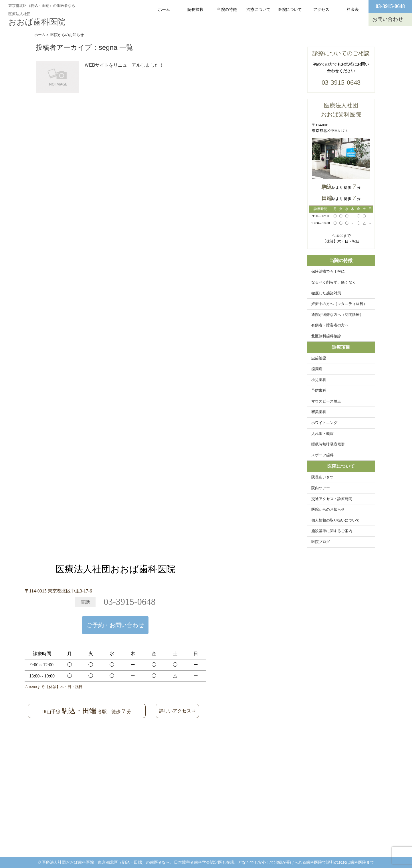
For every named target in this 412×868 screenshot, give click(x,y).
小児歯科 (319, 380)
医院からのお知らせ (328, 510)
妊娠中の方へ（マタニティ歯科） (339, 304)
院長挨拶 (195, 10)
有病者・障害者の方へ (330, 325)
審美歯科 (319, 412)
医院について (290, 10)
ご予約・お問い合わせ (115, 625)
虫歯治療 (319, 358)
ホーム (164, 10)
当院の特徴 (227, 10)
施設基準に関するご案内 (332, 531)
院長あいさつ (322, 477)
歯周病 (317, 369)
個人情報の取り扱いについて (335, 520)
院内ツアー (321, 488)
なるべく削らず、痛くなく (334, 282)
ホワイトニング (324, 423)
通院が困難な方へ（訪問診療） (337, 315)
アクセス (321, 10)
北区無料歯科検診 (326, 336)
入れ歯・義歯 (322, 434)
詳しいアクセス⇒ (177, 711)
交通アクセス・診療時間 (332, 499)
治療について (258, 10)
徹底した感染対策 (326, 293)
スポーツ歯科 (322, 455)
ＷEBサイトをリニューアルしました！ (124, 65)
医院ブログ (321, 542)
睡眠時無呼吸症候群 (328, 444)
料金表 (353, 10)
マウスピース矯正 (326, 401)
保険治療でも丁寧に (328, 272)
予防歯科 (319, 391)
